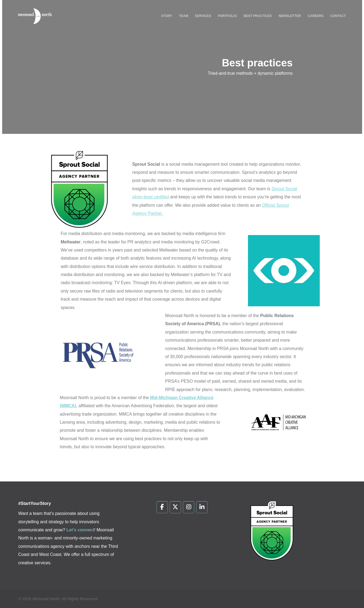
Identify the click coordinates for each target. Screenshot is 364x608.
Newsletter (290, 16)
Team (183, 16)
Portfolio (227, 16)
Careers (316, 16)
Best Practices (258, 16)
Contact (338, 16)
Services (203, 16)
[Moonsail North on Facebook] (162, 507)
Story (167, 16)
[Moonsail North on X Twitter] (176, 507)
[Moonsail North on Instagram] (189, 507)
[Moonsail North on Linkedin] (202, 507)
